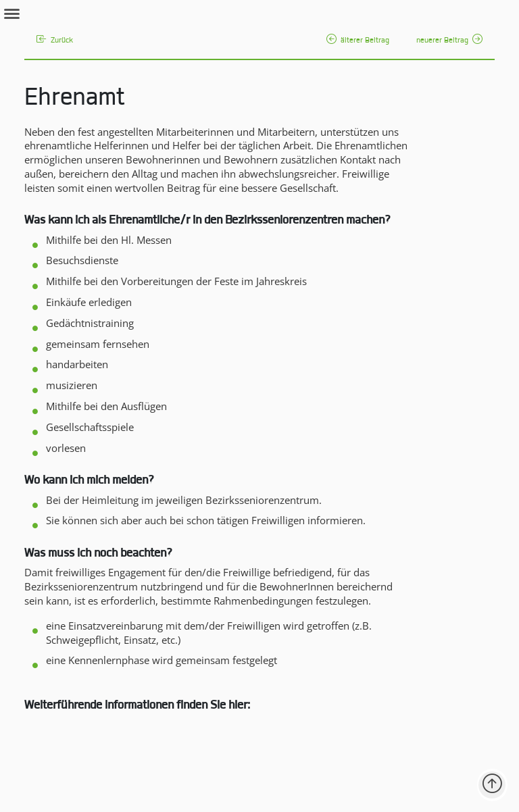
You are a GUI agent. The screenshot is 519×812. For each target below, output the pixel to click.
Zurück (55, 41)
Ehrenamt (75, 99)
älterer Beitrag (358, 41)
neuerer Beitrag (449, 41)
